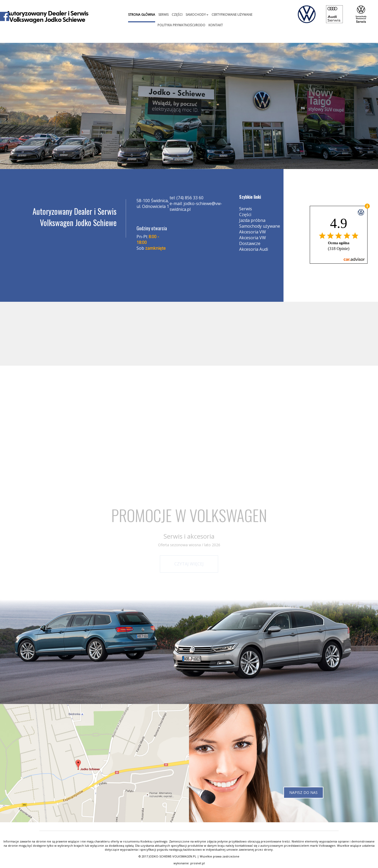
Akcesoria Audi (254, 249)
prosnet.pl (198, 863)
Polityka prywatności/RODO (181, 25)
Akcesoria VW (253, 232)
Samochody (197, 15)
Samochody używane (260, 226)
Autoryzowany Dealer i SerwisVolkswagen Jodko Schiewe (47, 17)
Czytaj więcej (189, 564)
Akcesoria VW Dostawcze (253, 241)
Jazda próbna (252, 220)
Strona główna (142, 15)
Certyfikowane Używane (232, 15)
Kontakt (216, 25)
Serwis (163, 15)
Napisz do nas (303, 792)
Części (177, 15)
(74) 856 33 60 (190, 198)
